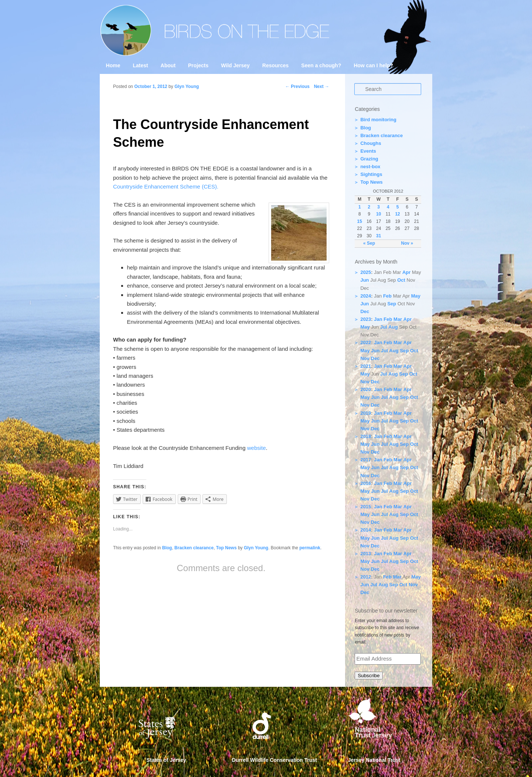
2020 (366, 389)
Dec (365, 311)
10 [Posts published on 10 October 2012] (378, 214)
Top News (226, 548)
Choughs (371, 143)
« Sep (369, 243)
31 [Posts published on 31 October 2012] (378, 236)
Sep (392, 304)
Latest (140, 65)
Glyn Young (187, 86)
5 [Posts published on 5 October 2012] (398, 207)
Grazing (369, 159)
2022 (366, 342)
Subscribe (369, 676)
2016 (366, 483)
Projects (198, 65)
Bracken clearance (194, 548)
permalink (310, 548)
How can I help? (373, 65)
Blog (167, 548)
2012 (366, 577)
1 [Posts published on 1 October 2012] (360, 207)
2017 (366, 460)
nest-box (370, 167)
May (416, 296)
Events (368, 151)
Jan (378, 319)
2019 (366, 413)
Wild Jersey (235, 65)
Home (113, 65)
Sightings (371, 174)
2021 (366, 366)
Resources (276, 65)
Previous (297, 86)
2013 (366, 554)
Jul (384, 327)
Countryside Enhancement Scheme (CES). (166, 186)
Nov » (407, 243)
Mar (398, 319)
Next (322, 86)
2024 (366, 296)
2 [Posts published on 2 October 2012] (369, 207)
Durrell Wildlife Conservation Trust (274, 760)
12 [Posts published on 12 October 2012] (397, 214)
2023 (366, 319)
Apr (406, 272)
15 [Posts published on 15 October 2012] (360, 221)
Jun (364, 280)
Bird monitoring (378, 120)
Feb (387, 296)
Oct (401, 280)
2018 (366, 436)
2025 (366, 272)
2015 (366, 507)
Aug (393, 327)
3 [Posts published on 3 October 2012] (378, 207)
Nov (365, 358)
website (257, 448)
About (168, 65)
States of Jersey (166, 760)
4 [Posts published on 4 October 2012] (388, 207)
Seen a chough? (321, 65)
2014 (366, 530)
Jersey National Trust (374, 760)
